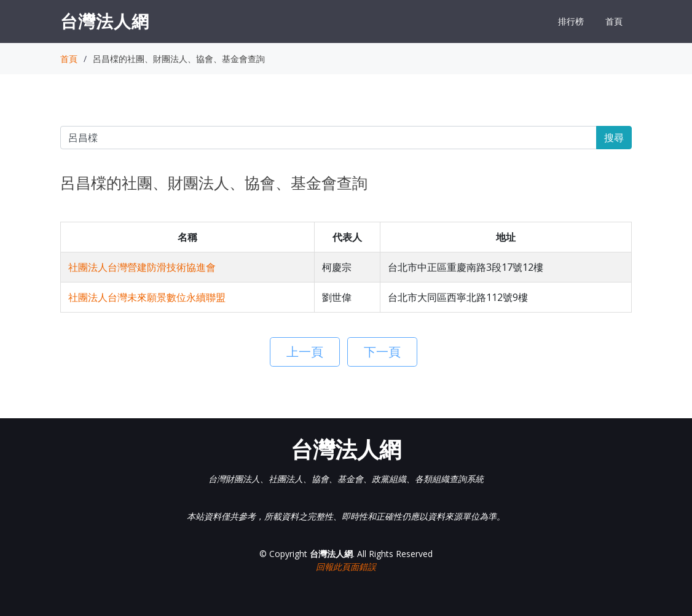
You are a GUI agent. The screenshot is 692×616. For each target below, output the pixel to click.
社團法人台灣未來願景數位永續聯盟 (147, 297)
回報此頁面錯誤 (346, 567)
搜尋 (614, 138)
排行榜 (571, 21)
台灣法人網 (105, 21)
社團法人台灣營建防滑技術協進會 (142, 267)
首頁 (614, 21)
